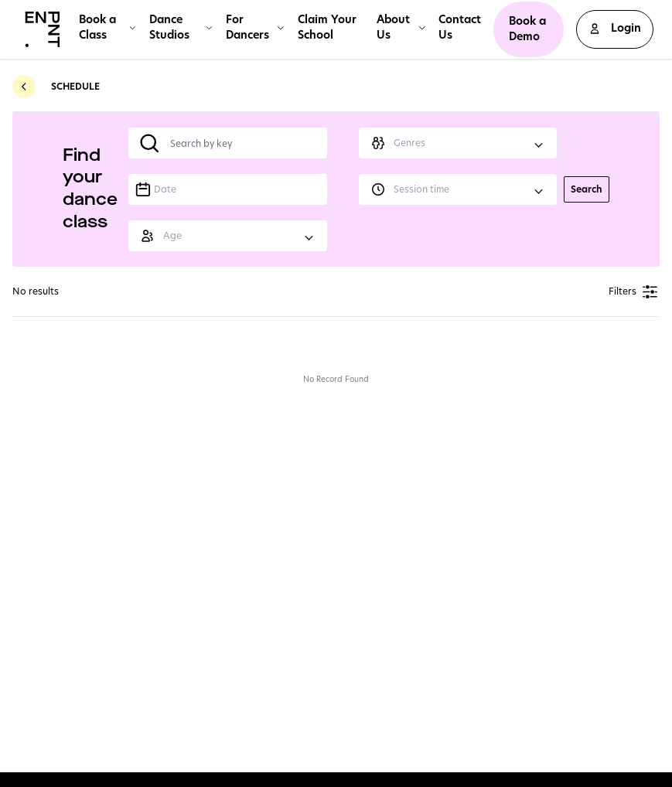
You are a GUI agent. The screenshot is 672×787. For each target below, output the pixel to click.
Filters (634, 292)
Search (587, 189)
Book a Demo (527, 29)
